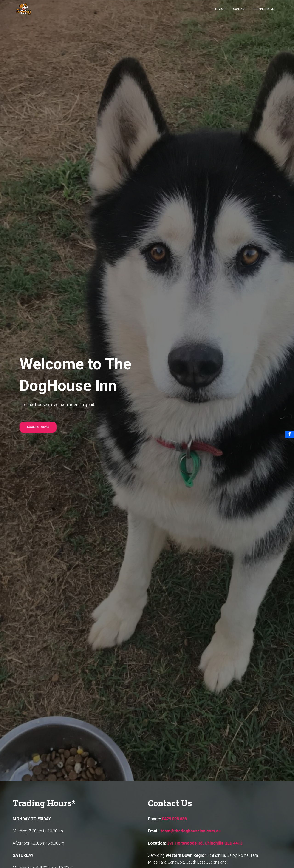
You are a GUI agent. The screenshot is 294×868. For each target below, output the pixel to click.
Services (220, 12)
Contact (239, 12)
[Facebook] (290, 434)
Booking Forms (264, 12)
